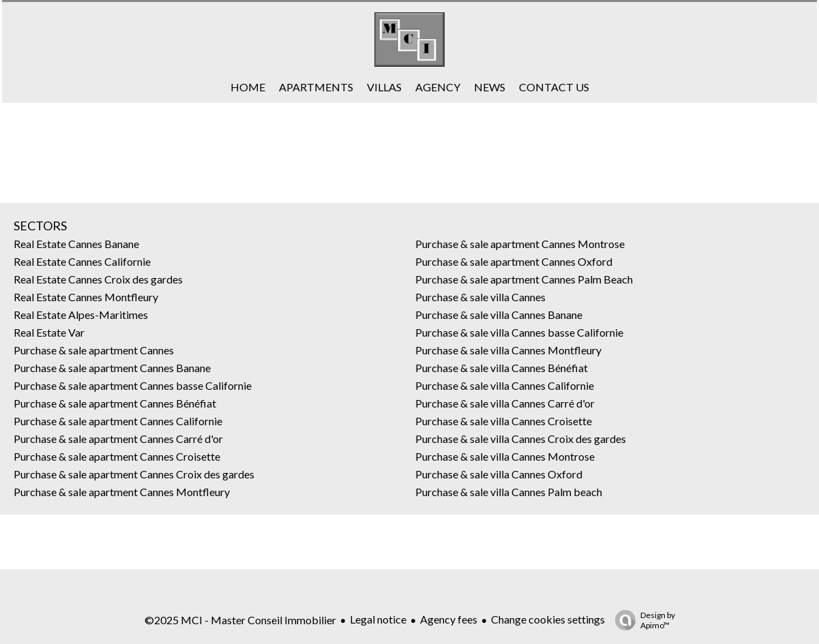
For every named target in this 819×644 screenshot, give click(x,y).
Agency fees (449, 619)
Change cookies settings (548, 619)
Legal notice (378, 619)
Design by (642, 620)
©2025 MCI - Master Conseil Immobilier (240, 620)
